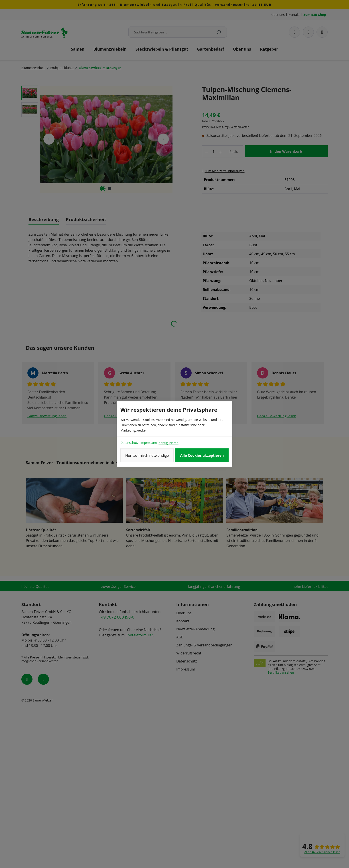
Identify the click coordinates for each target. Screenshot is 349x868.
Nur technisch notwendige (147, 455)
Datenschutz (129, 443)
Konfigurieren (168, 443)
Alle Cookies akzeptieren (202, 455)
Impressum (148, 443)
